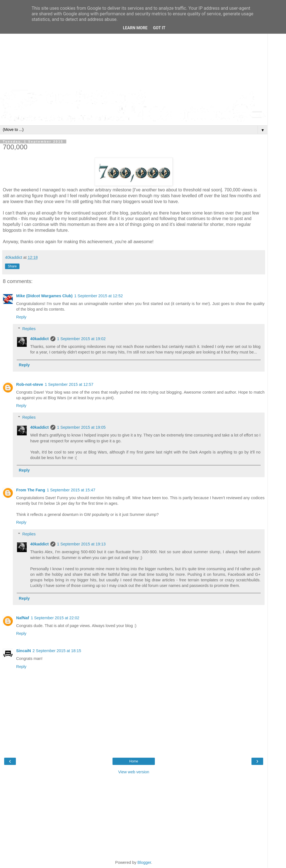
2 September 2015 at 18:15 (57, 651)
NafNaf (23, 618)
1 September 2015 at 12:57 (69, 384)
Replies (29, 329)
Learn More (135, 28)
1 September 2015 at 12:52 (99, 296)
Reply (21, 317)
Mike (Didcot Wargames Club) (44, 296)
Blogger (144, 862)
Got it (159, 28)
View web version (134, 772)
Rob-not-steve (30, 384)
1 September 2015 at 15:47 (71, 490)
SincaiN (24, 651)
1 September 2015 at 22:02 (55, 618)
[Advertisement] (134, 47)
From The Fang (31, 490)
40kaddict (39, 339)
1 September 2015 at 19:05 (81, 427)
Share (12, 266)
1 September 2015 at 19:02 (81, 339)
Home (134, 761)
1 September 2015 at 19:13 (81, 544)
